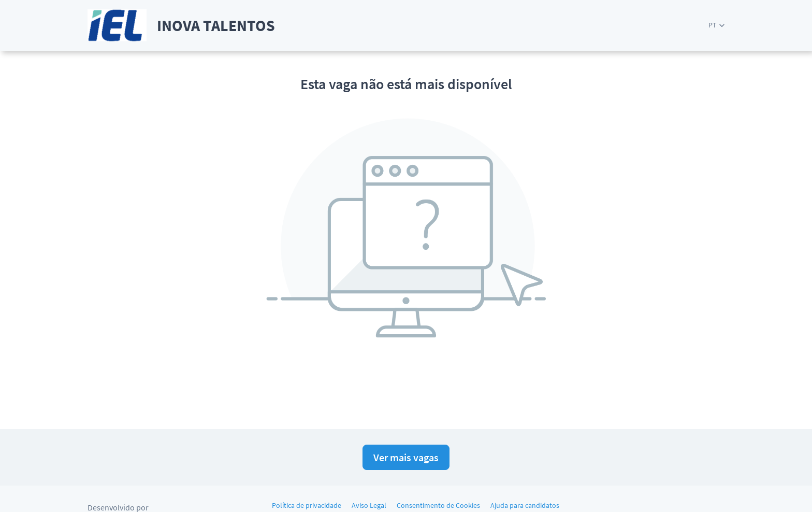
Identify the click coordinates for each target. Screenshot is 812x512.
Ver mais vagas (406, 457)
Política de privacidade (307, 505)
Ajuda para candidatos (525, 505)
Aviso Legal (369, 505)
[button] (716, 25)
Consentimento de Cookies (438, 505)
